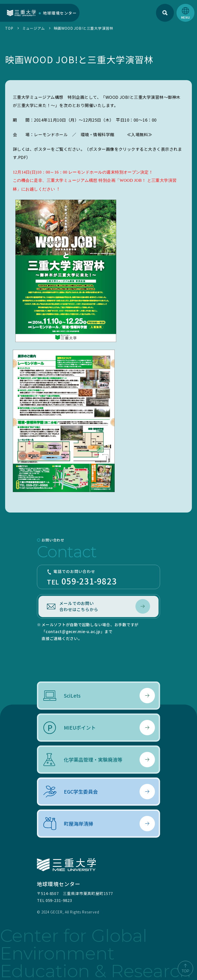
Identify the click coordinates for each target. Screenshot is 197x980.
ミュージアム (34, 28)
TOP (9, 28)
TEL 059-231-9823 (54, 900)
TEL (98, 578)
